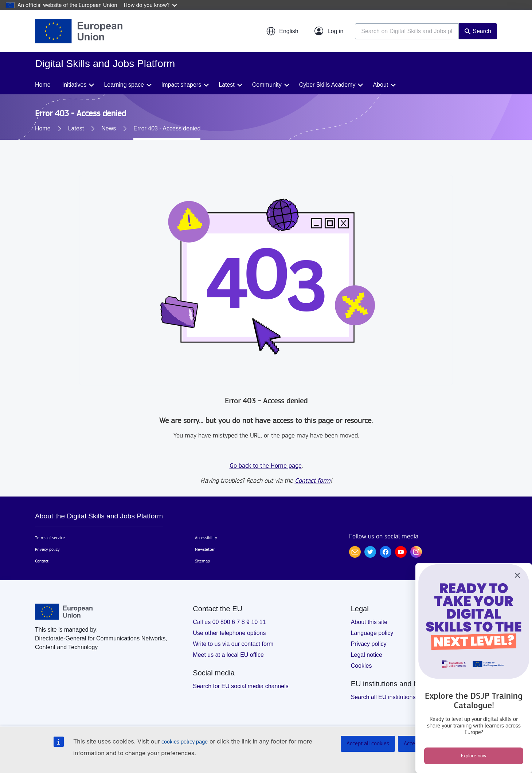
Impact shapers (181, 85)
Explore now (474, 756)
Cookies (361, 666)
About (380, 85)
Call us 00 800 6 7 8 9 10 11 (229, 622)
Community (267, 85)
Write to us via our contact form (233, 644)
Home (43, 85)
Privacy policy (47, 549)
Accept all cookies (368, 744)
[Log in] (329, 31)
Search (482, 31)
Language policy (372, 633)
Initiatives (75, 85)
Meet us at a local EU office (228, 655)
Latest (227, 85)
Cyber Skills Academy (327, 85)
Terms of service (50, 538)
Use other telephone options (229, 633)
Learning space (124, 85)
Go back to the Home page (266, 466)
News (109, 128)
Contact (42, 561)
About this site (369, 622)
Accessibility (206, 538)
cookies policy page (185, 742)
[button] (282, 31)
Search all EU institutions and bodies (398, 697)
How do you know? (150, 5)
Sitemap (202, 561)
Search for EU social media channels (240, 686)
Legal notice (367, 655)
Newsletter (205, 549)
